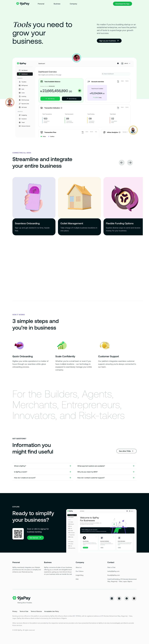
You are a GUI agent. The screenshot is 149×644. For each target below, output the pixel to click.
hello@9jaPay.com (113, 571)
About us (79, 567)
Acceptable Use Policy (52, 611)
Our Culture (80, 571)
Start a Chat (111, 567)
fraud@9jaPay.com (114, 575)
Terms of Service (36, 611)
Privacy (15, 611)
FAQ (77, 579)
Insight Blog (80, 575)
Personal (41, 4)
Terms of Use (24, 611)
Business (57, 4)
